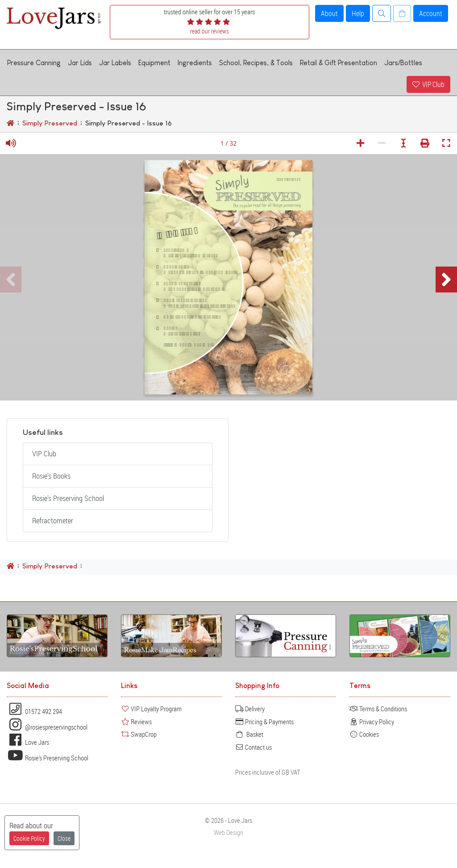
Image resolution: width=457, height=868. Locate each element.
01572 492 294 (34, 711)
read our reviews (210, 31)
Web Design (228, 833)
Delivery (250, 709)
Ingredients (195, 63)
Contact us (253, 747)
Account (431, 13)
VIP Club (428, 84)
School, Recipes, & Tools (256, 63)
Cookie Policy (29, 838)
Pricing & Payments (264, 722)
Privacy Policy (372, 722)
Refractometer (53, 521)
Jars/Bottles (403, 63)
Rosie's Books (51, 476)
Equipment (154, 63)
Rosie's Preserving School (68, 498)
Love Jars (28, 742)
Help (358, 13)
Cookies (364, 734)
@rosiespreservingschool (47, 727)
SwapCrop (139, 734)
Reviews (136, 722)
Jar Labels (115, 63)
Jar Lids (80, 63)
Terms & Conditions (378, 709)
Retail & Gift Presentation (339, 63)
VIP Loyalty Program (151, 709)
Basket (249, 734)
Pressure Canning (34, 63)
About (329, 13)
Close (64, 838)
